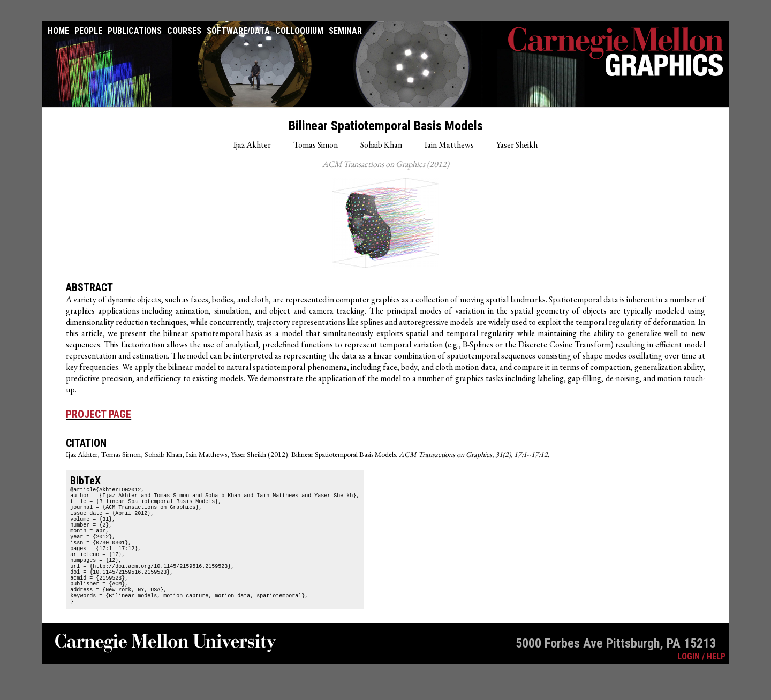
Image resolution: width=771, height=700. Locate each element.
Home (58, 31)
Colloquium (299, 31)
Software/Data (238, 31)
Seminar (345, 31)
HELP (716, 688)
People (88, 31)
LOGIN (689, 688)
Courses (184, 31)
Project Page (99, 414)
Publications (135, 31)
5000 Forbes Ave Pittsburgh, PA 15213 (616, 675)
